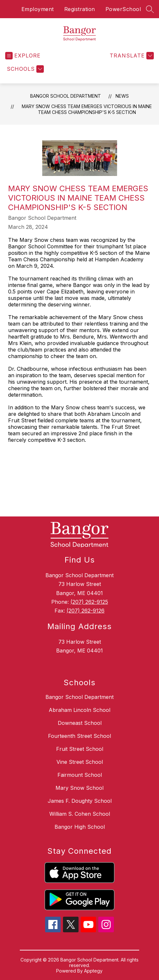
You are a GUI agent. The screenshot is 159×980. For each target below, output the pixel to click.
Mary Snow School (79, 788)
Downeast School (80, 723)
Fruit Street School (80, 749)
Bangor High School (80, 827)
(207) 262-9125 (89, 602)
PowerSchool (123, 9)
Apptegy (93, 971)
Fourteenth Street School (79, 736)
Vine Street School (80, 762)
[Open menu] (23, 56)
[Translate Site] (131, 56)
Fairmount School (80, 775)
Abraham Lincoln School (79, 710)
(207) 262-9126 (86, 611)
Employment (38, 9)
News (122, 96)
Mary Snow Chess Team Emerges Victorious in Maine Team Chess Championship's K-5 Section (87, 109)
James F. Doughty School (80, 801)
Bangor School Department (66, 96)
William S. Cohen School (80, 814)
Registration (80, 9)
